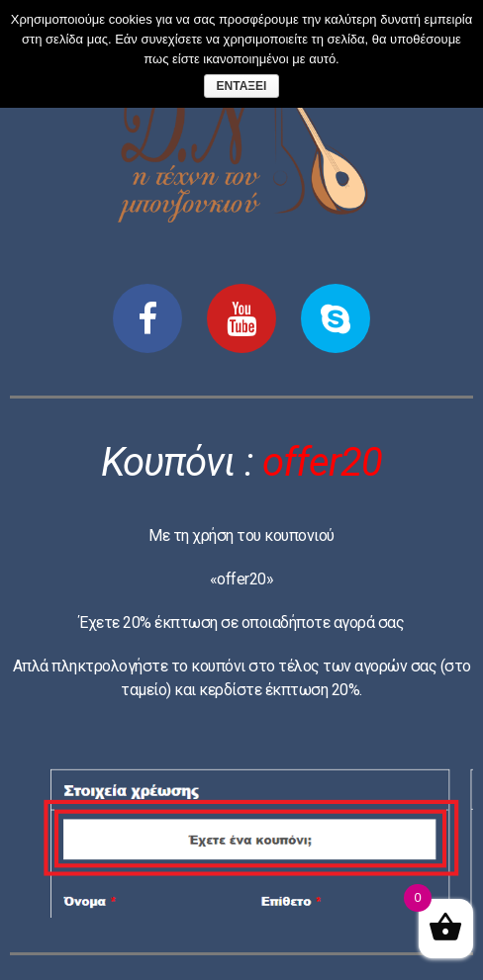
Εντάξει (242, 86)
